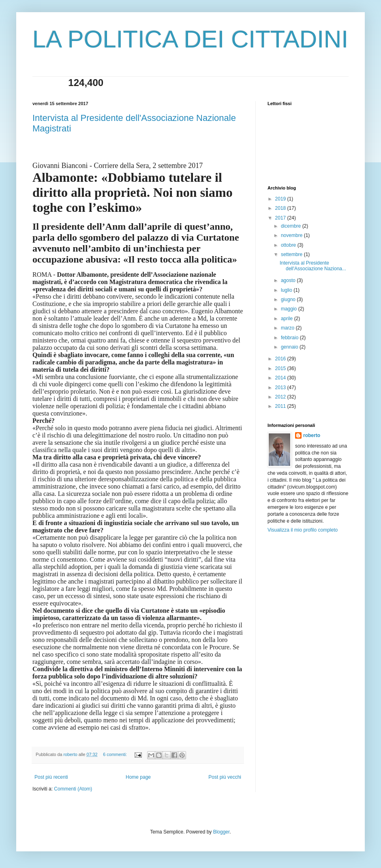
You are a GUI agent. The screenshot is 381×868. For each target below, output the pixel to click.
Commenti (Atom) (73, 789)
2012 (281, 397)
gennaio (290, 347)
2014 (281, 378)
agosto (289, 280)
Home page (138, 777)
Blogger (222, 832)
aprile (288, 319)
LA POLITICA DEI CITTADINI (190, 39)
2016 (281, 359)
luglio (287, 290)
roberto (312, 435)
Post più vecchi (225, 777)
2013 (281, 388)
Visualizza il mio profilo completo (303, 530)
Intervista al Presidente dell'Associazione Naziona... (313, 266)
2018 (281, 208)
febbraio (290, 338)
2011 (281, 406)
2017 (281, 218)
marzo (288, 328)
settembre (292, 254)
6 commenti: (116, 754)
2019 (281, 199)
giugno (289, 299)
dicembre (292, 226)
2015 (281, 368)
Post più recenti (51, 777)
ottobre (289, 245)
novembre (292, 235)
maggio (290, 309)
